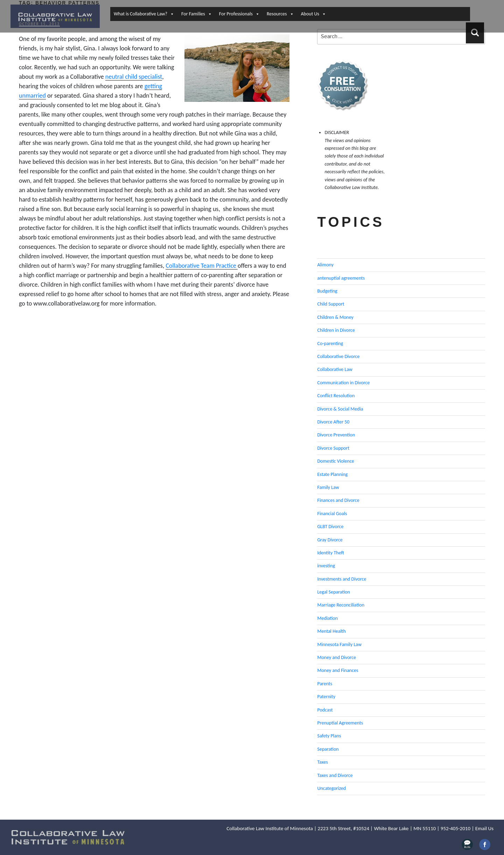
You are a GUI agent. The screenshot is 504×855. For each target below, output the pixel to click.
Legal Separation (333, 592)
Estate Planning (332, 474)
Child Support (331, 304)
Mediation (327, 618)
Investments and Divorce (342, 579)
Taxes (322, 762)
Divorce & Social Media (340, 409)
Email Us (484, 828)
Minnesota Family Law (339, 644)
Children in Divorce (336, 330)
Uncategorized (331, 788)
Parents (325, 684)
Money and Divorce (337, 657)
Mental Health (331, 631)
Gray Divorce (330, 540)
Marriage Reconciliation (341, 605)
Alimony (325, 265)
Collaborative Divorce (338, 356)
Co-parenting (330, 344)
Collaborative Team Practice (202, 266)
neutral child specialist (134, 77)
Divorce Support (333, 448)
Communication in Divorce (343, 383)
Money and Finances (338, 670)
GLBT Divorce (330, 527)
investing (326, 566)
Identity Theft (331, 553)
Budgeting (327, 291)
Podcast (325, 710)
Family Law (328, 487)
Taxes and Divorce (335, 775)
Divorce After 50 (333, 422)
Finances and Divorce (338, 500)
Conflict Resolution (336, 396)
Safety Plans (329, 736)
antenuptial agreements (341, 278)
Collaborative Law (335, 369)
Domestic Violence (335, 461)
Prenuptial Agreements (340, 723)
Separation (328, 749)
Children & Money (335, 317)
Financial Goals (332, 514)
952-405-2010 (456, 828)
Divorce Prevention (336, 435)
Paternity (326, 697)
